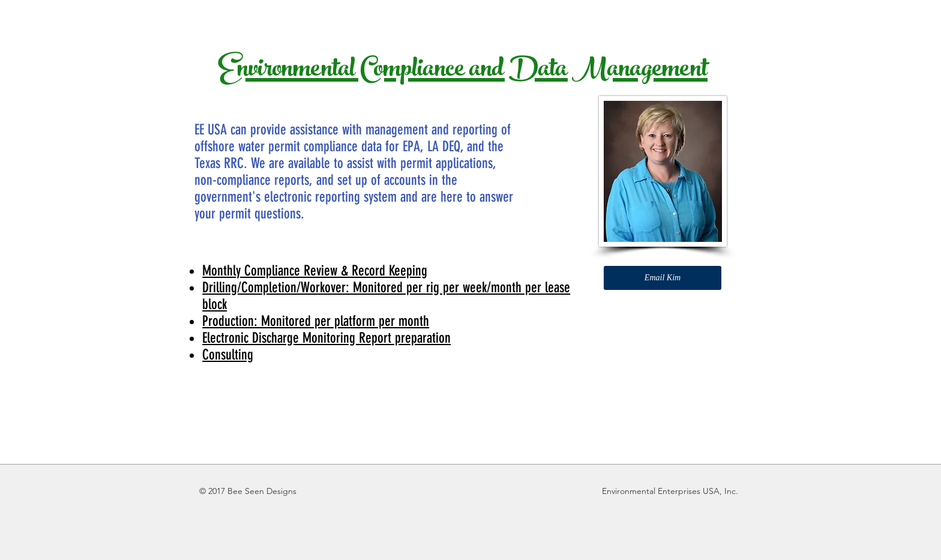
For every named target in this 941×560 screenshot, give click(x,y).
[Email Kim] (663, 278)
